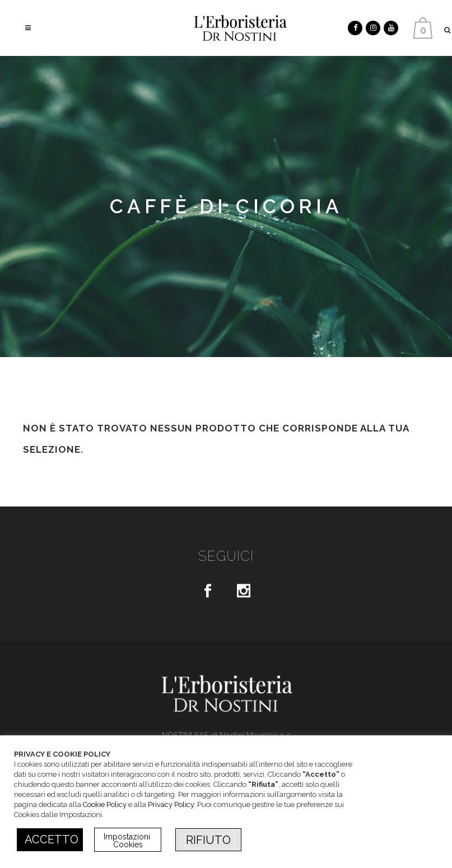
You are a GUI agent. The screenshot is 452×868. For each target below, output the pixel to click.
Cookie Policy (105, 804)
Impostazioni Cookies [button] (128, 841)
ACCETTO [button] (52, 839)
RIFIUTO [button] (208, 840)
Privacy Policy (171, 804)
